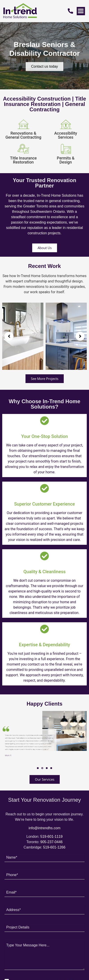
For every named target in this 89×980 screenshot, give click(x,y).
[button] (9, 336)
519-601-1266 (54, 847)
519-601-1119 (51, 837)
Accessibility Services (66, 135)
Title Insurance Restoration (23, 160)
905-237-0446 (51, 842)
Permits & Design (66, 160)
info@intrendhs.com (45, 828)
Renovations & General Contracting (23, 135)
